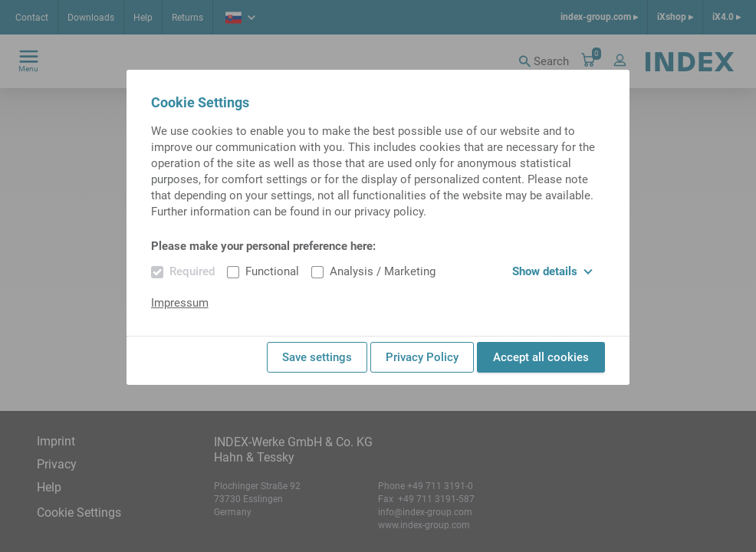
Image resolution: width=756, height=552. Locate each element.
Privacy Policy (422, 357)
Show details (552, 271)
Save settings (317, 357)
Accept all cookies (541, 357)
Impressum (180, 303)
